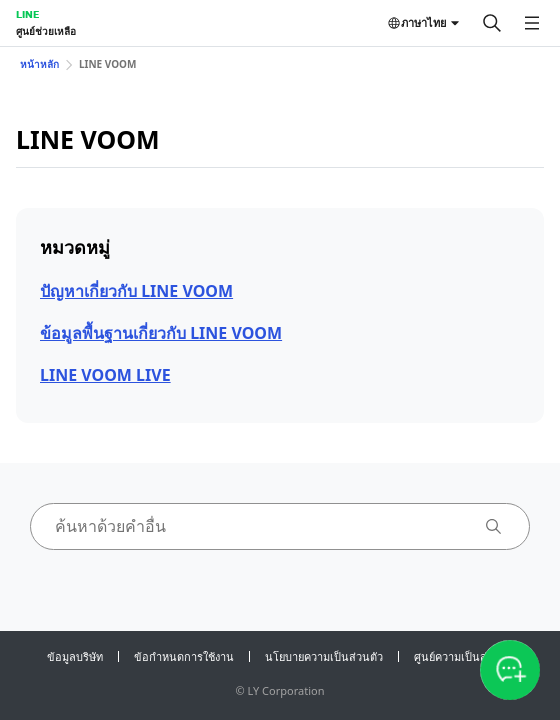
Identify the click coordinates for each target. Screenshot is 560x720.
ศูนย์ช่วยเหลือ (46, 31)
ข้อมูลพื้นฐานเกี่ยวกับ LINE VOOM (161, 333)
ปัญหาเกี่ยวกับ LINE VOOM (136, 291)
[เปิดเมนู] (532, 23)
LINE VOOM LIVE (105, 375)
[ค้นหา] (492, 23)
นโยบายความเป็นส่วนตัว (324, 656)
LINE (27, 14)
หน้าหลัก (39, 64)
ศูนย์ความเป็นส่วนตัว (464, 656)
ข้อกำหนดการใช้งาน (184, 656)
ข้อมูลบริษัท (75, 656)
